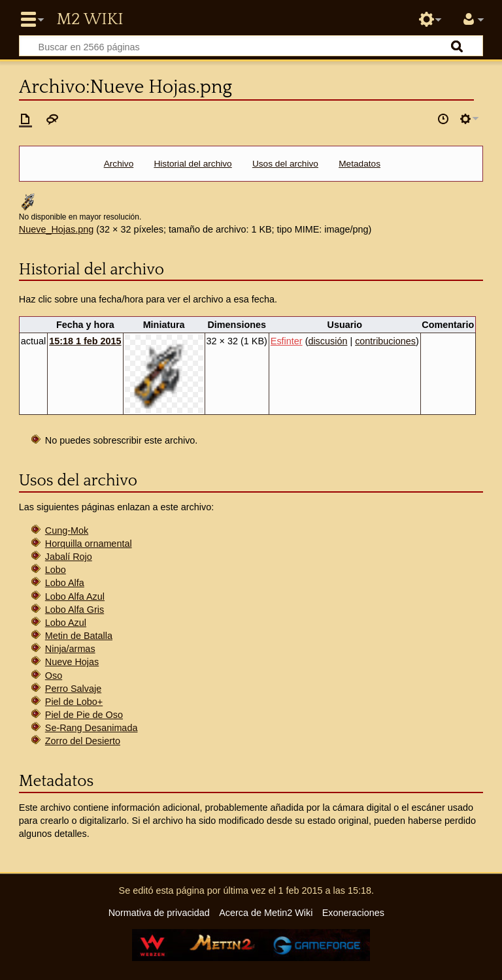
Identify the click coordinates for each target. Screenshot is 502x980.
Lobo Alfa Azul (75, 596)
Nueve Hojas (72, 662)
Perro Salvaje (73, 689)
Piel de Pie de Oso (84, 715)
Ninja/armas (70, 649)
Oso (54, 676)
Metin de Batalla (79, 636)
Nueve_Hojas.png (56, 229)
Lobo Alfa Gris (75, 610)
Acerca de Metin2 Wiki (266, 913)
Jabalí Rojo (69, 557)
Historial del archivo (192, 164)
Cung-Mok (67, 531)
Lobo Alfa (65, 583)
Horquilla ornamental (89, 544)
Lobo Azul (66, 623)
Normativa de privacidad (159, 913)
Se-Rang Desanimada (92, 728)
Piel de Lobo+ (74, 702)
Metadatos (360, 164)
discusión (327, 341)
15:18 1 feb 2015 (85, 341)
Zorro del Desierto (83, 741)
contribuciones (385, 341)
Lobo (56, 570)
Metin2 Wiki (90, 20)
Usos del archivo (285, 164)
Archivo (119, 164)
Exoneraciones (353, 913)
